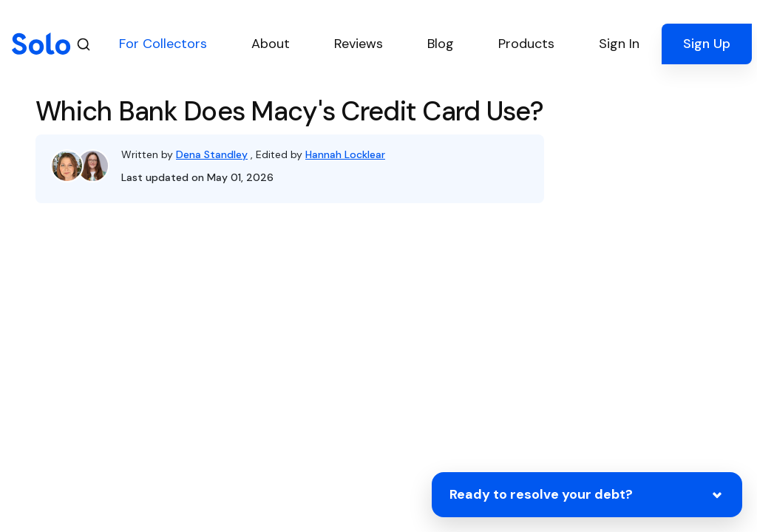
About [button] (271, 44)
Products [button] (526, 44)
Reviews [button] (359, 44)
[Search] (84, 44)
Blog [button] (441, 44)
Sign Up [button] (707, 44)
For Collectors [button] (163, 44)
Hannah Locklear (345, 154)
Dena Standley (212, 154)
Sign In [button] (619, 44)
